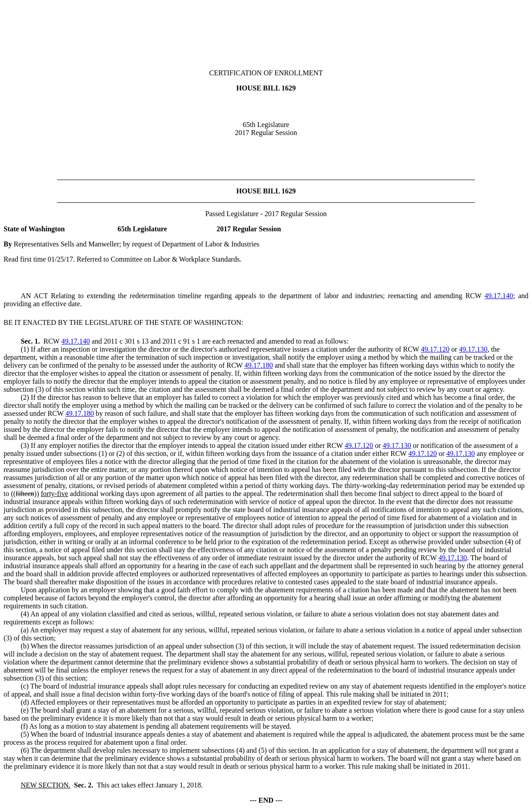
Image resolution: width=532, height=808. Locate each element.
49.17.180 (258, 365)
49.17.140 (499, 296)
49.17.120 (435, 349)
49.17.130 (473, 349)
